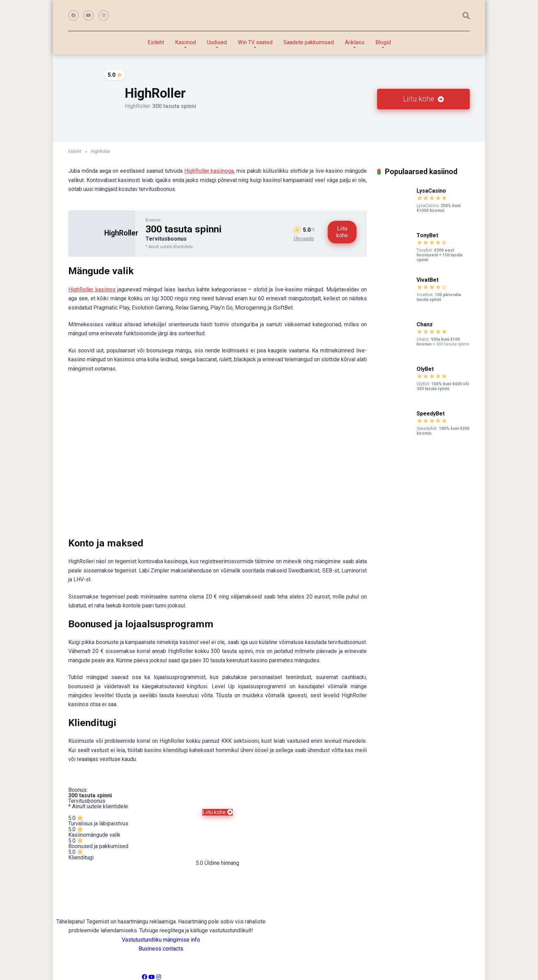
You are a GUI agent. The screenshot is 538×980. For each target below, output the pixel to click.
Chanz (425, 324)
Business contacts (161, 949)
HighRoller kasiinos (92, 289)
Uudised (217, 42)
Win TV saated (255, 42)
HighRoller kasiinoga (209, 171)
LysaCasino (431, 191)
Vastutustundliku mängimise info (161, 940)
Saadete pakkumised (309, 42)
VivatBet (428, 280)
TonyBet (427, 235)
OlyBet (425, 369)
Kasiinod (185, 42)
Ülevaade (304, 239)
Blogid (383, 42)
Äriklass (355, 42)
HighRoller (121, 233)
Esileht (156, 42)
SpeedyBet (431, 414)
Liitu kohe (424, 99)
